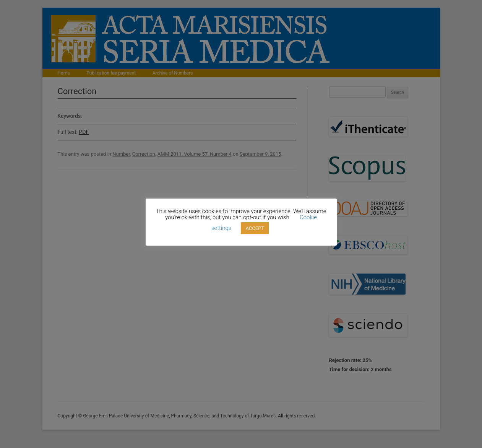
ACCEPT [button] (255, 228)
